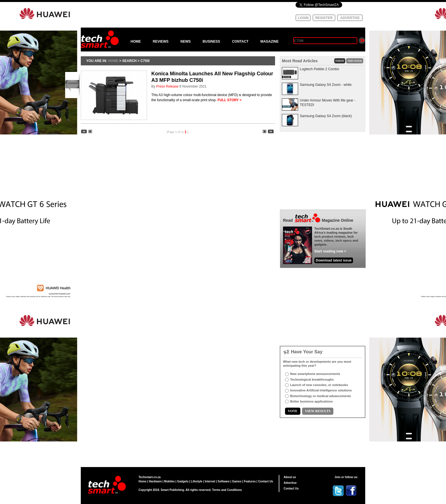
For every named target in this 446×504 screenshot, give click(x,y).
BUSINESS (211, 42)
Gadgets (183, 481)
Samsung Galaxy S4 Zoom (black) (326, 116)
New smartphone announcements (315, 374)
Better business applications (311, 401)
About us (290, 477)
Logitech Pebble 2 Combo (319, 69)
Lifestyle (197, 481)
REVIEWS (161, 42)
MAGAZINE (269, 42)
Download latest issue (334, 260)
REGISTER (324, 18)
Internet (210, 481)
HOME (136, 42)
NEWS (185, 42)
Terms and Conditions (227, 490)
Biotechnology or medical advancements (321, 396)
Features (250, 481)
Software (224, 481)
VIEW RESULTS (318, 411)
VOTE (293, 411)
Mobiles (169, 481)
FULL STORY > (230, 100)
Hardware (155, 481)
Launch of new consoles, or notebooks (319, 385)
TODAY (340, 61)
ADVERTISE (350, 18)
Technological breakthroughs (312, 379)
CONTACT (240, 42)
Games (237, 481)
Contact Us (266, 481)
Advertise (290, 483)
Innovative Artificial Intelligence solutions (321, 390)
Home (143, 481)
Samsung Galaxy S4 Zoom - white (326, 85)
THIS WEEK (355, 61)
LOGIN (303, 18)
